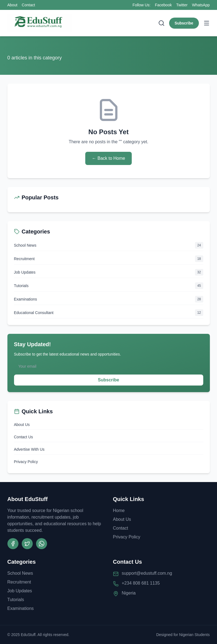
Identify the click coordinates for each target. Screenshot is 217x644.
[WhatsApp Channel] (42, 544)
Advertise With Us (29, 449)
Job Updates (20, 591)
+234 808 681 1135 (141, 583)
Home (119, 510)
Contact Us (24, 437)
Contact (28, 5)
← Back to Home (108, 158)
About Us (22, 425)
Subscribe (184, 23)
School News (20, 573)
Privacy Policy (26, 462)
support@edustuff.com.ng (147, 573)
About (13, 5)
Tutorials (16, 600)
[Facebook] (13, 544)
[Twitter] (27, 544)
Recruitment (19, 582)
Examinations (21, 608)
